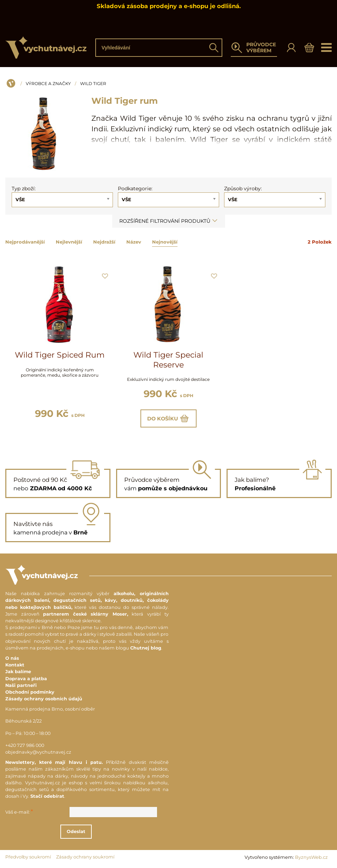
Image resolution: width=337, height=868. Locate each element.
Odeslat (86, 832)
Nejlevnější (69, 242)
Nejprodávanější (25, 242)
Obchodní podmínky (30, 693)
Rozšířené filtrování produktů (169, 221)
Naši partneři (21, 686)
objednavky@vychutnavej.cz (38, 753)
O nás (12, 659)
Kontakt (15, 666)
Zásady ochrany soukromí (85, 858)
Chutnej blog (146, 649)
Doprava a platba (26, 679)
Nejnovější (165, 242)
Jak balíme (18, 672)
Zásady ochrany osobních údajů (44, 699)
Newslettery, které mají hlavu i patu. (54, 763)
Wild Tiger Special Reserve (168, 360)
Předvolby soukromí (28, 858)
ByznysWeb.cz (311, 858)
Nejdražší (104, 242)
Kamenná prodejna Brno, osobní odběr (50, 710)
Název (134, 242)
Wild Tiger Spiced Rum (60, 355)
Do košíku (168, 419)
